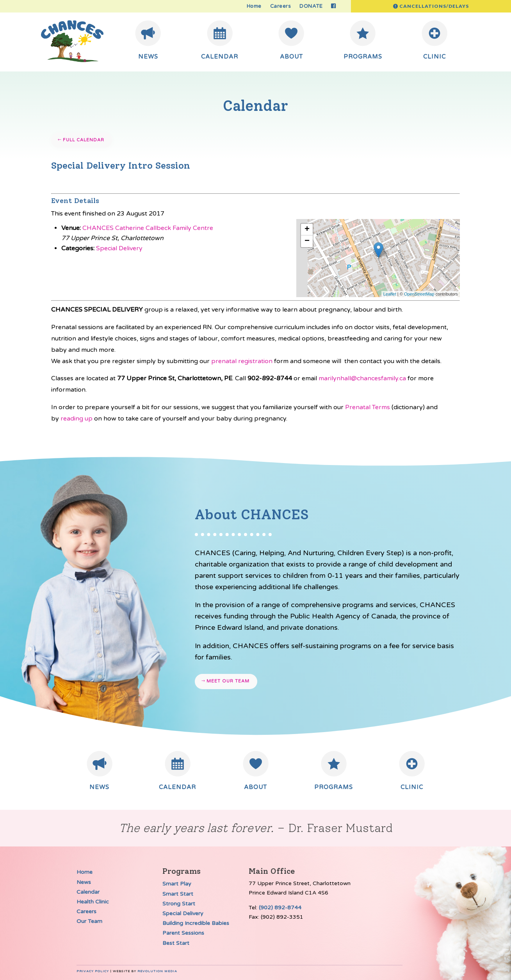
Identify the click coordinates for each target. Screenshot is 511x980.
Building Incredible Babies (196, 923)
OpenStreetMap (419, 294)
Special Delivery (119, 248)
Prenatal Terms (368, 407)
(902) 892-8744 (280, 908)
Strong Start (179, 904)
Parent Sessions (183, 933)
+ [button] (307, 230)
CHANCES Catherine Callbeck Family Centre (148, 228)
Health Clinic (93, 902)
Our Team (89, 921)
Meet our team (228, 681)
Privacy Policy (93, 971)
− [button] (307, 241)
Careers (281, 6)
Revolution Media (157, 971)
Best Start (176, 943)
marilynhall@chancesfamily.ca (362, 378)
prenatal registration (242, 361)
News (84, 882)
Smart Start (178, 894)
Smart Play (177, 884)
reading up (77, 419)
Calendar (88, 892)
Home (254, 6)
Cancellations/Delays (434, 6)
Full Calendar (84, 140)
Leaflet (390, 294)
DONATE (311, 6)
